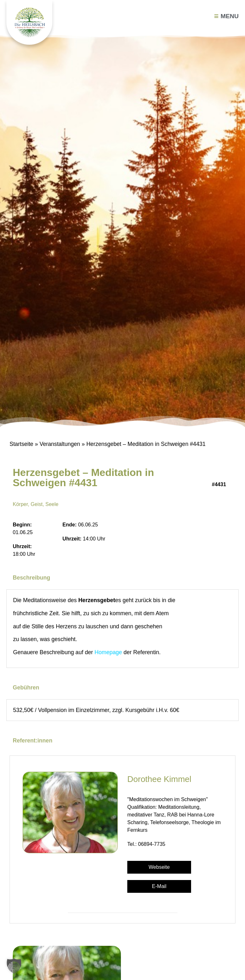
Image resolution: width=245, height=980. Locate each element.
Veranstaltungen (60, 444)
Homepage (108, 652)
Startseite (21, 444)
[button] (14, 966)
